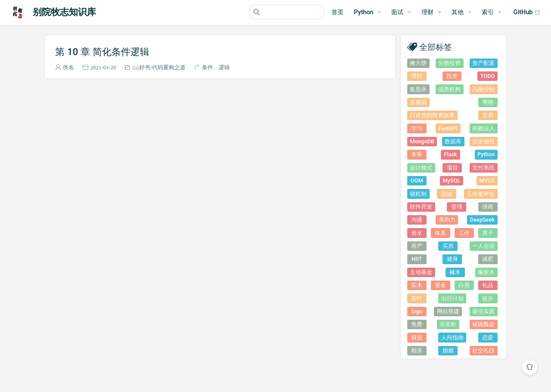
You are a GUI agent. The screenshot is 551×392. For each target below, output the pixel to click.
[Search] (281, 12)
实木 (417, 285)
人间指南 (452, 338)
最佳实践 (483, 311)
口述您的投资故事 (432, 115)
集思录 (418, 89)
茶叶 (417, 298)
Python (364, 12)
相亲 (417, 350)
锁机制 (418, 194)
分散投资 (449, 63)
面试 (447, 194)
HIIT (417, 259)
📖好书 (141, 67)
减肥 (488, 259)
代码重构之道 (169, 67)
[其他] (461, 12)
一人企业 (483, 246)
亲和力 (447, 220)
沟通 (417, 220)
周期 (488, 102)
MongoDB (422, 141)
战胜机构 (449, 89)
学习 (417, 128)
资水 (417, 233)
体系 (440, 233)
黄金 (440, 285)
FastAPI (448, 128)
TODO (488, 76)
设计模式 (421, 168)
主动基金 (421, 272)
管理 (457, 207)
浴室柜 (448, 324)
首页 (337, 12)
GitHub (527, 12)
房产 (417, 246)
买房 (448, 246)
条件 (207, 67)
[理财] (431, 12)
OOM (417, 181)
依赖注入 (483, 128)
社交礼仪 (483, 350)
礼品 (488, 285)
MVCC (487, 181)
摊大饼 (418, 63)
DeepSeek (482, 220)
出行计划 (452, 298)
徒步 (488, 298)
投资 (452, 76)
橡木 (455, 272)
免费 (417, 324)
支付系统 (483, 168)
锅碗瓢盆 (483, 324)
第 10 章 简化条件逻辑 (102, 52)
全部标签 (436, 47)
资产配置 (483, 63)
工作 (464, 233)
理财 (427, 12)
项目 (452, 168)
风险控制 (483, 89)
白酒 (464, 285)
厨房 (417, 338)
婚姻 (448, 350)
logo (417, 311)
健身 (452, 259)
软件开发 (421, 207)
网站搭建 (448, 311)
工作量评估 (481, 194)
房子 (488, 233)
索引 (488, 12)
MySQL (451, 181)
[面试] (401, 12)
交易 (488, 115)
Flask (450, 154)
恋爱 (488, 338)
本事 (417, 154)
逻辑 (224, 67)
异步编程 (483, 141)
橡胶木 (486, 272)
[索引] (492, 12)
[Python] (367, 12)
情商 (488, 207)
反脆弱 (418, 102)
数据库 (453, 141)
